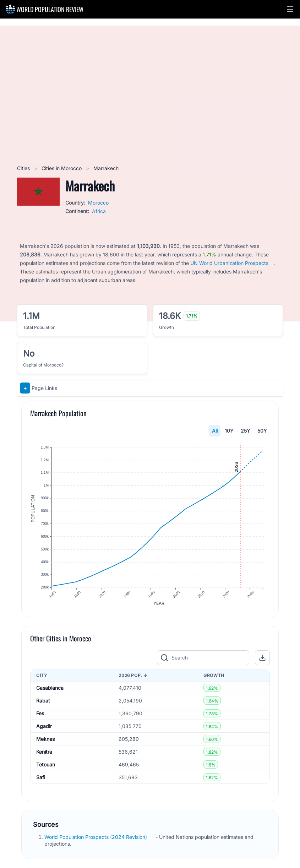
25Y (246, 431)
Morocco (98, 203)
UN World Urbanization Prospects (229, 263)
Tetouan (46, 765)
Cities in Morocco (62, 168)
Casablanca (50, 688)
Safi (41, 778)
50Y (262, 431)
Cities (24, 168)
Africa (99, 211)
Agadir (44, 726)
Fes (40, 714)
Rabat (43, 701)
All (215, 431)
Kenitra (44, 752)
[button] (290, 9)
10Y (229, 431)
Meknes (45, 739)
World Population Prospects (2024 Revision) (96, 838)
